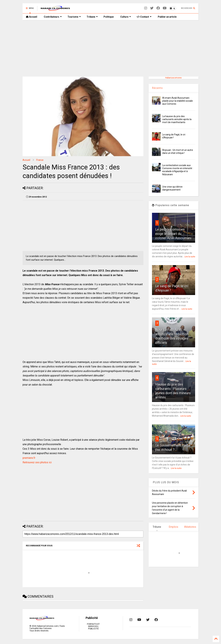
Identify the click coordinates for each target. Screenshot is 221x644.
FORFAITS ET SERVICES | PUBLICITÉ (93, 626)
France (40, 160)
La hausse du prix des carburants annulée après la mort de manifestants (177, 119)
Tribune (92, 17)
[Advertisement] (110, 48)
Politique (109, 17)
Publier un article (167, 17)
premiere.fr (29, 458)
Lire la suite (190, 257)
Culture (126, 17)
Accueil (32, 17)
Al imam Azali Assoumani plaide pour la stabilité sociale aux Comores (178, 101)
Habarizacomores (173, 78)
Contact (144, 17)
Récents (157, 88)
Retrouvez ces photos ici (37, 462)
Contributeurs (53, 17)
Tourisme (74, 17)
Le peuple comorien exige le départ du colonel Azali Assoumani (173, 234)
